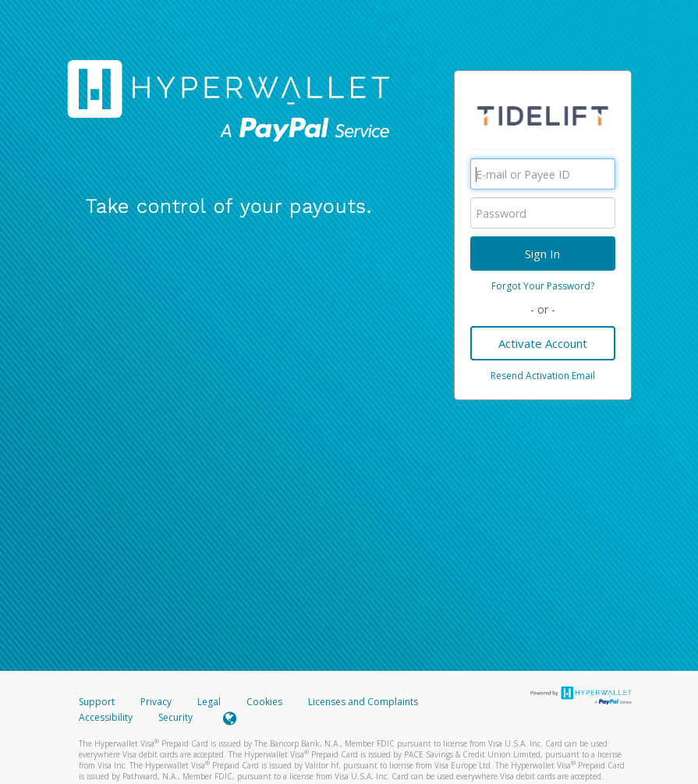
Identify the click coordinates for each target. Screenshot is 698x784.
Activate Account (543, 343)
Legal (209, 702)
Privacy (156, 702)
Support (97, 702)
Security (175, 717)
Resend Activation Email (543, 376)
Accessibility (106, 717)
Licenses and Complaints (363, 702)
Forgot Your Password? (543, 286)
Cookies (264, 702)
